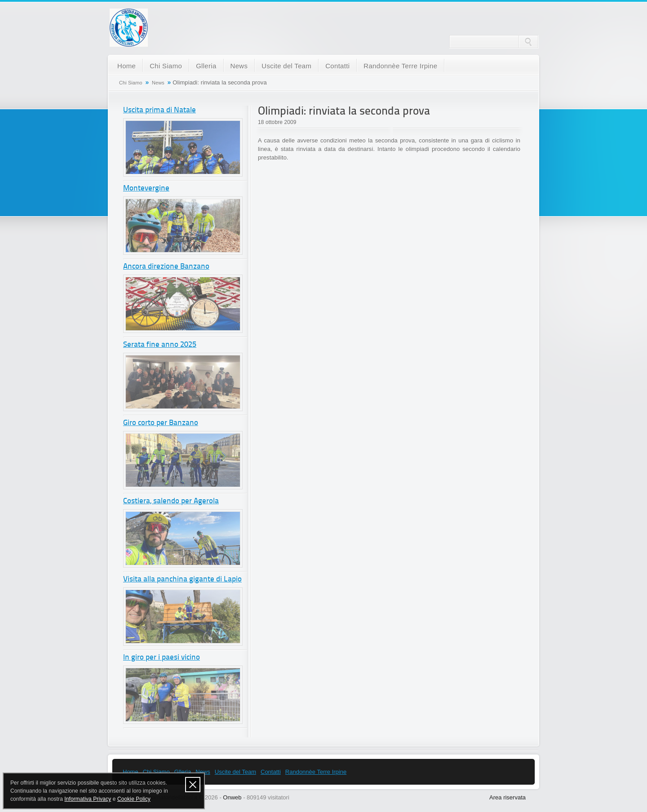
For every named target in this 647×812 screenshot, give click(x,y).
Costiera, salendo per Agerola (171, 501)
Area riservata (507, 797)
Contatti (337, 66)
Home (126, 66)
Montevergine (146, 189)
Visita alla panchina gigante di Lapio (182, 579)
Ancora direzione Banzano (166, 267)
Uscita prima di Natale (160, 110)
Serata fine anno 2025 (160, 345)
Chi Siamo (166, 66)
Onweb (232, 797)
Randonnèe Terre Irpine (400, 66)
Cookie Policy (134, 799)
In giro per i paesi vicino (162, 658)
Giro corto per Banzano (161, 423)
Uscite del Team (286, 66)
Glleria (206, 66)
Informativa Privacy (88, 799)
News (239, 66)
